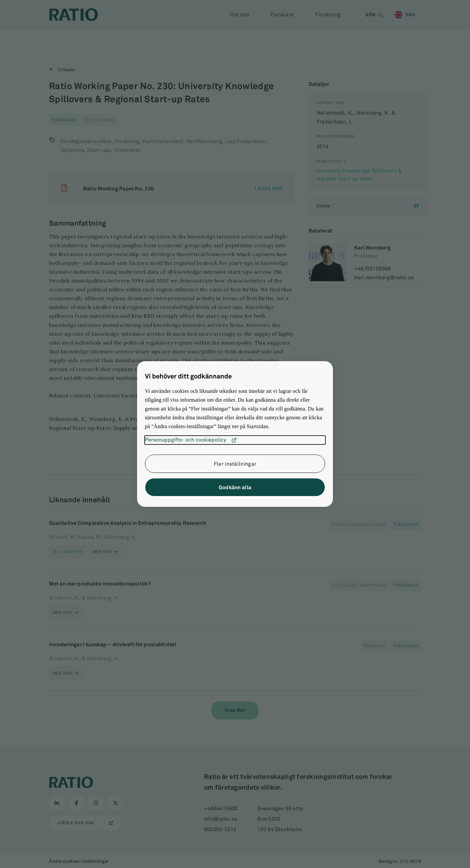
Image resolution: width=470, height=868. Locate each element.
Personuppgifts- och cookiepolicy (191, 440)
